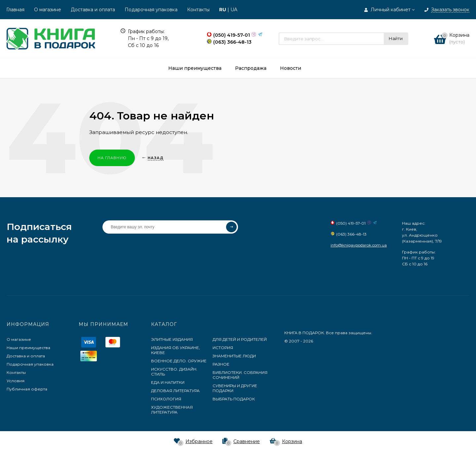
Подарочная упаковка (151, 10)
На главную (112, 158)
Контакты (198, 10)
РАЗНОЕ (221, 364)
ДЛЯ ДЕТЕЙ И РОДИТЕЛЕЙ (240, 339)
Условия (16, 381)
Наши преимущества (28, 348)
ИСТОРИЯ (223, 348)
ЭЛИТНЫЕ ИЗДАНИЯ (172, 339)
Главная (15, 10)
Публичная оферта (27, 389)
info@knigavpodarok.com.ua (359, 245)
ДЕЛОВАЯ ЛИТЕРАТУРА (175, 391)
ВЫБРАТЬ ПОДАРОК (234, 399)
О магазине (48, 10)
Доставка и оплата (93, 10)
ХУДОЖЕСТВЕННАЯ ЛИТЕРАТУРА (172, 410)
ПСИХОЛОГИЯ (166, 399)
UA (234, 10)
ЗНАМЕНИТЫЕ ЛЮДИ (234, 356)
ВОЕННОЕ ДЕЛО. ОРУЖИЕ (179, 361)
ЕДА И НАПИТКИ (168, 382)
